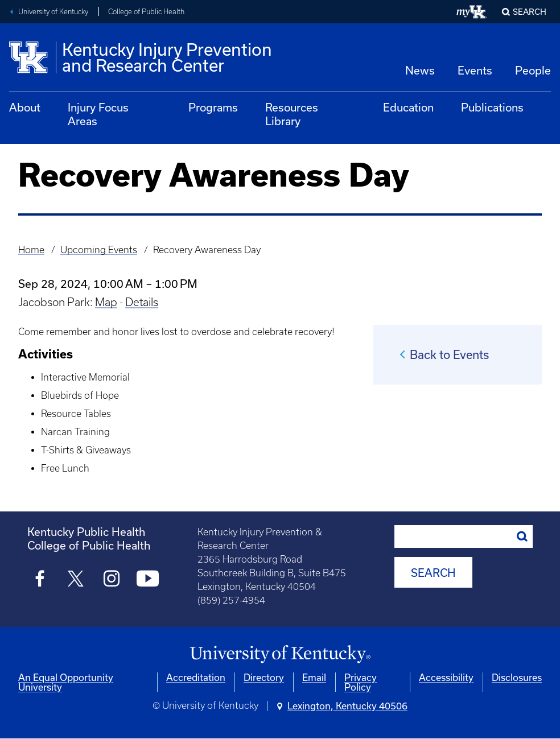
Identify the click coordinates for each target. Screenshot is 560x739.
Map (106, 302)
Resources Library (292, 114)
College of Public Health (146, 12)
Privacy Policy (361, 682)
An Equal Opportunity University (66, 682)
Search (530, 12)
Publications (492, 107)
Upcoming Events (99, 250)
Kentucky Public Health (86, 532)
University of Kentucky (53, 12)
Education (408, 107)
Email (314, 677)
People (533, 70)
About (25, 107)
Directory (264, 677)
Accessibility (446, 677)
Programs (213, 107)
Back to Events (449, 354)
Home (31, 250)
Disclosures (517, 677)
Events (475, 70)
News (420, 70)
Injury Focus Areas (98, 114)
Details (142, 302)
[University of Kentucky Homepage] (280, 655)
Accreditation (196, 677)
